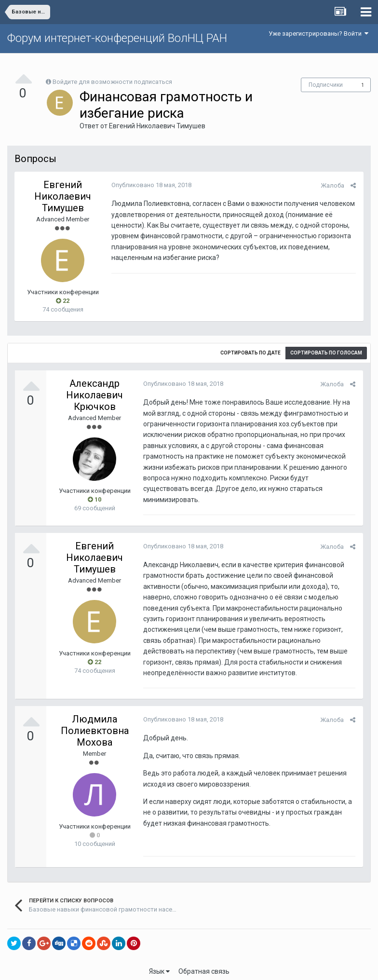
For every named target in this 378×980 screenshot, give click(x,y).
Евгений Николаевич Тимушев (157, 126)
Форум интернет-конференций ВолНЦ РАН (117, 38)
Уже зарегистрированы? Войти (318, 34)
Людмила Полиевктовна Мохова (95, 725)
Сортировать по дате (250, 353)
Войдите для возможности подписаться (112, 82)
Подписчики (326, 85)
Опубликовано (151, 185)
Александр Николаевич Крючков (94, 395)
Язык (159, 966)
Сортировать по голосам (326, 353)
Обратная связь (204, 966)
